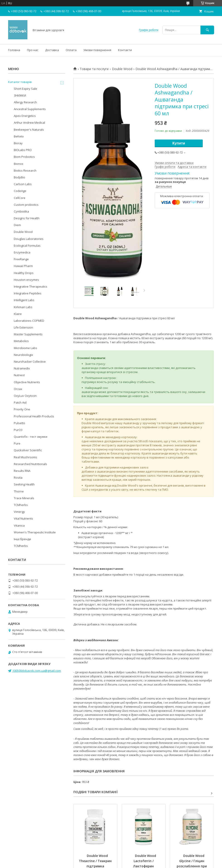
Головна (14, 50)
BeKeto (19, 136)
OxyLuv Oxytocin (25, 396)
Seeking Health (24, 484)
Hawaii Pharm (23, 266)
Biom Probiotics (24, 157)
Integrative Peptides (28, 293)
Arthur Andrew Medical (29, 123)
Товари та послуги (94, 69)
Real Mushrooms (25, 457)
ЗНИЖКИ (20, 95)
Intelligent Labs (24, 300)
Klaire (18, 314)
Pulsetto (19, 423)
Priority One (22, 409)
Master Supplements (28, 334)
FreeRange (21, 259)
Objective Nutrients (27, 382)
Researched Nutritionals (30, 464)
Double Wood (122, 69)
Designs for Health (27, 218)
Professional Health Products (34, 416)
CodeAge (20, 191)
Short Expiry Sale (25, 89)
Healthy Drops (24, 273)
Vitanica (19, 525)
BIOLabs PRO (23, 150)
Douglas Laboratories (29, 239)
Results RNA (22, 471)
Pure (17, 443)
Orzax (18, 389)
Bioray (18, 143)
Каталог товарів (20, 82)
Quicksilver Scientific (28, 450)
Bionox (19, 164)
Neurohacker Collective (30, 362)
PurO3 (18, 430)
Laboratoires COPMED (29, 321)
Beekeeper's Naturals (29, 130)
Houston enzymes (26, 280)
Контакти (125, 50)
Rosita (18, 478)
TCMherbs (21, 505)
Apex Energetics (25, 116)
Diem (17, 225)
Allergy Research (25, 102)
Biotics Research (25, 170)
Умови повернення (97, 50)
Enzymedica (22, 252)
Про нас (33, 50)
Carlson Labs (23, 184)
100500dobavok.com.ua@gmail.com (37, 671)
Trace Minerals (24, 498)
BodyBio (19, 177)
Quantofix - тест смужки (31, 437)
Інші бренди (22, 539)
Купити (179, 143)
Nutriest (19, 375)
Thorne (19, 491)
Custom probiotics (26, 205)
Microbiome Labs (25, 348)
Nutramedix (22, 368)
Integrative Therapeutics (31, 286)
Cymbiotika (21, 211)
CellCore (20, 198)
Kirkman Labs (23, 307)
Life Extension (23, 327)
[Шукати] (207, 30)
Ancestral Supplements (30, 109)
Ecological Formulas (27, 246)
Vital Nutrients (23, 518)
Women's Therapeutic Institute (35, 532)
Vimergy (19, 512)
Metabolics (21, 341)
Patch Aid (20, 402)
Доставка (52, 50)
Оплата (71, 50)
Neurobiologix (23, 355)
